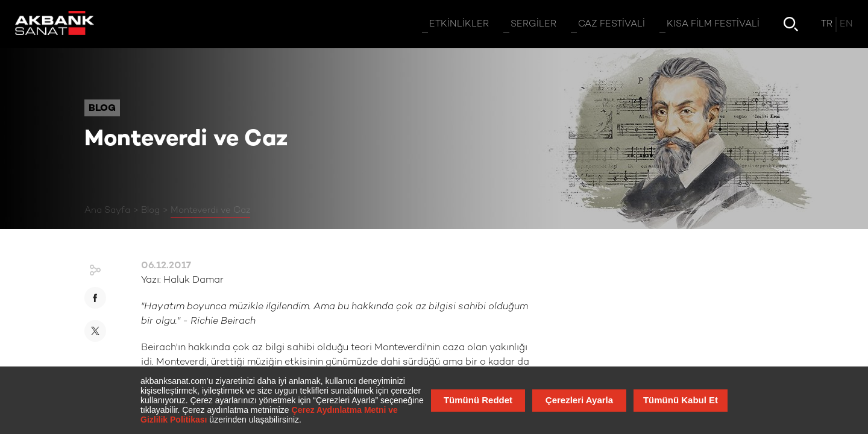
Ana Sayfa (107, 210)
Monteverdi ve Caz (210, 210)
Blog (150, 210)
